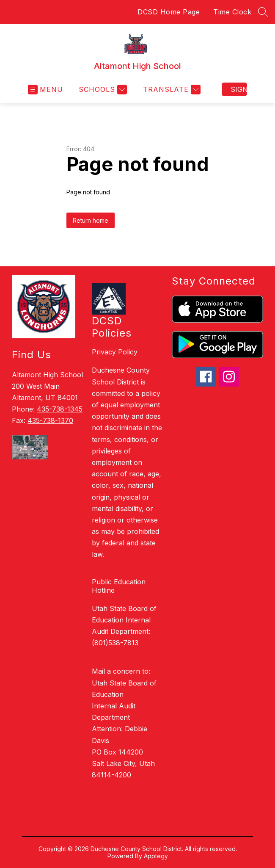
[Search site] (263, 12)
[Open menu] (45, 90)
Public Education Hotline (119, 586)
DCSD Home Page (169, 12)
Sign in (239, 89)
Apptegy (156, 856)
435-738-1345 (60, 409)
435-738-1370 (50, 420)
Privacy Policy (115, 352)
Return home (91, 220)
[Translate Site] (171, 90)
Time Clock (232, 12)
